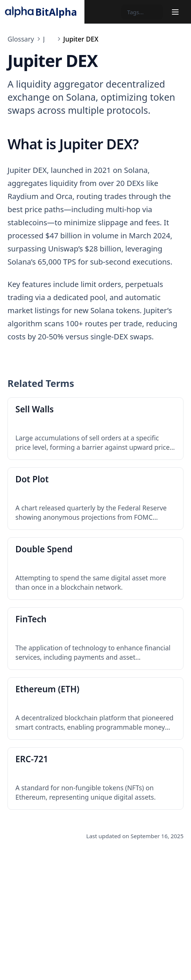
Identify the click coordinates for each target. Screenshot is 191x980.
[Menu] (175, 12)
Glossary (21, 39)
